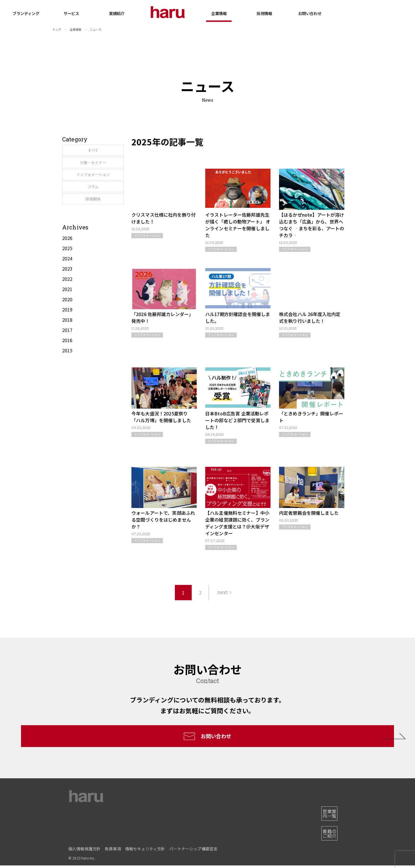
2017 (67, 355)
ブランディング (66, 13)
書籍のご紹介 (326, 838)
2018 (67, 345)
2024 (67, 284)
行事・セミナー (88, 169)
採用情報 (304, 19)
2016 (67, 366)
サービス (111, 19)
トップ (57, 29)
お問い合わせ (349, 13)
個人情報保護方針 (84, 851)
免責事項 (113, 851)
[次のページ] (225, 593)
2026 (67, 263)
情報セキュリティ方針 (145, 851)
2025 (67, 274)
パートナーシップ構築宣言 (193, 851)
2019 (67, 335)
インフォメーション (88, 187)
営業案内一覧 (326, 823)
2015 (67, 376)
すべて (88, 151)
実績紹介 (156, 13)
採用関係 (88, 224)
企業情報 (259, 19)
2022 (67, 304)
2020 (67, 325)
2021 (67, 315)
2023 (67, 294)
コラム (88, 206)
